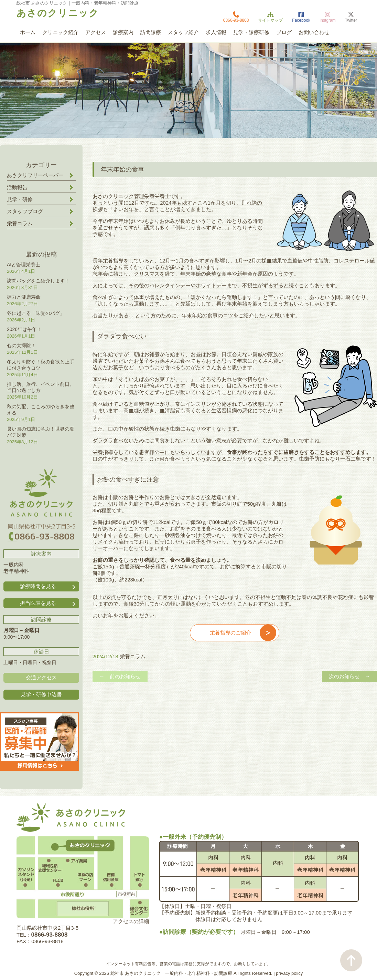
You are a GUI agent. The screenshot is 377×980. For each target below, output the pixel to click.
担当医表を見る (48, 603)
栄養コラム (133, 656)
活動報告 (17, 187)
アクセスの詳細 (131, 921)
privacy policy (289, 973)
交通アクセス (41, 677)
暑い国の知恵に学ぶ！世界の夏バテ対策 (41, 432)
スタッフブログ (25, 211)
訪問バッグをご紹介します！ (38, 281)
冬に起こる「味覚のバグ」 (36, 313)
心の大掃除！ (21, 345)
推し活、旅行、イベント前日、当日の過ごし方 (41, 387)
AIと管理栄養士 (24, 265)
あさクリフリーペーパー (35, 175)
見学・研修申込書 (41, 694)
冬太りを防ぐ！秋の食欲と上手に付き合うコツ (41, 365)
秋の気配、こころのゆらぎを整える (41, 410)
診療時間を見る (48, 586)
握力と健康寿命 (24, 297)
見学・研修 (20, 199)
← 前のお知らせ (120, 676)
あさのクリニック (58, 13)
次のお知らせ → (349, 676)
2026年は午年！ (24, 329)
